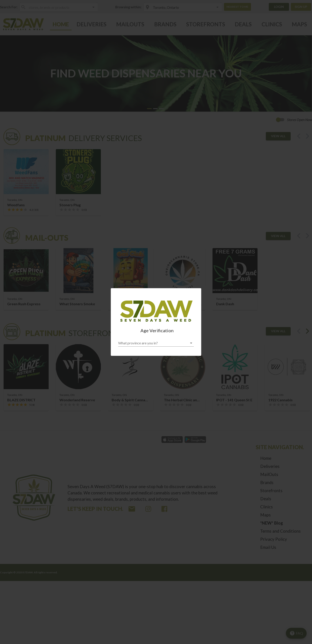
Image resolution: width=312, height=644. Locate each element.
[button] (156, 343)
